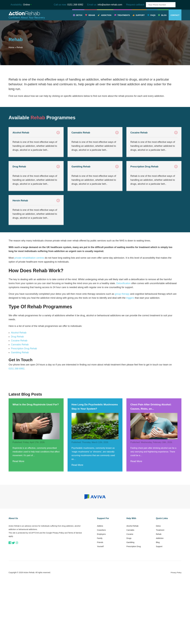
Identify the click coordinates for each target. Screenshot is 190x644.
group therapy (122, 294)
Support (140, 15)
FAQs (153, 15)
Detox (79, 15)
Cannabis (130, 530)
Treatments (124, 15)
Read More (18, 461)
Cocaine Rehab (19, 341)
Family (100, 538)
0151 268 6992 (75, 5)
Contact (175, 15)
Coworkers (101, 530)
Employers (101, 534)
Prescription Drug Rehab (24, 349)
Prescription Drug (134, 546)
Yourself (100, 546)
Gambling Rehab (20, 352)
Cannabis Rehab (20, 345)
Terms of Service (75, 533)
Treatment (160, 530)
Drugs (129, 538)
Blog (164, 15)
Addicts (100, 526)
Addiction (106, 15)
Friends (100, 542)
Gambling (130, 542)
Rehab (92, 15)
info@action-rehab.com (110, 5)
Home (11, 47)
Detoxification (123, 283)
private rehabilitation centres (29, 258)
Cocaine (130, 534)
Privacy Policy (58, 533)
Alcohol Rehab (19, 333)
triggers (130, 298)
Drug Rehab (17, 337)
